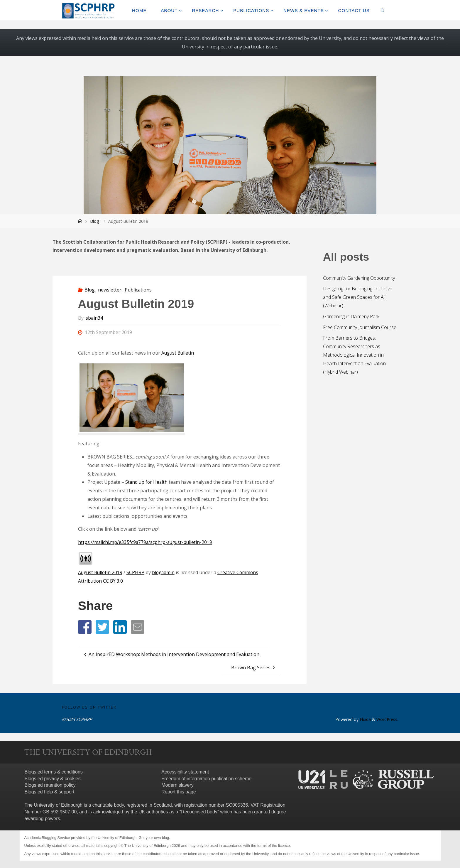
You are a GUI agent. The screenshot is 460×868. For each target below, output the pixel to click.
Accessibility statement (185, 772)
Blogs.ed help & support (50, 792)
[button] (85, 627)
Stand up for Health (147, 482)
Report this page (179, 792)
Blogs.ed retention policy (50, 785)
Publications (138, 290)
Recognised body (199, 812)
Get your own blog (154, 838)
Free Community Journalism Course (360, 327)
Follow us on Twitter (89, 707)
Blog (95, 221)
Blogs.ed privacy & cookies (53, 779)
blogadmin (165, 572)
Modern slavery (177, 785)
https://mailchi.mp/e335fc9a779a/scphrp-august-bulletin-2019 (146, 542)
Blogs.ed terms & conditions (54, 772)
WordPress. (387, 720)
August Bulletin (178, 353)
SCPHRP (137, 572)
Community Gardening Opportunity (359, 278)
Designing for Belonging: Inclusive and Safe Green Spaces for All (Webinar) (358, 297)
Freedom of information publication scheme (206, 779)
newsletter (110, 290)
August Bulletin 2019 (101, 572)
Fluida (364, 720)
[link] (383, 10)
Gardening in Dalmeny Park (351, 316)
